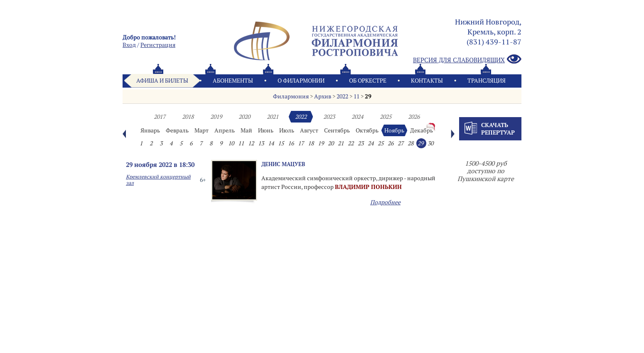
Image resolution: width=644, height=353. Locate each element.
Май (246, 130)
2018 (188, 117)
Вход (129, 45)
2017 (160, 117)
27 (401, 143)
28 (410, 143)
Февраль (177, 130)
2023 (329, 117)
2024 (357, 117)
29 (368, 96)
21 (341, 143)
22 (351, 143)
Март (202, 130)
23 (361, 143)
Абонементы (233, 81)
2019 (216, 117)
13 (261, 143)
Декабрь (422, 130)
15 (281, 143)
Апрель (225, 130)
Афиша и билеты (162, 81)
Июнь (266, 130)
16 (291, 143)
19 (321, 143)
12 (251, 143)
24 (371, 143)
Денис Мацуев (283, 164)
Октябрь (367, 130)
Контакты (427, 81)
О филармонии (301, 81)
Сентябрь (337, 130)
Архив (323, 96)
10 (231, 143)
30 (430, 143)
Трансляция (487, 81)
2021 (273, 117)
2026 (414, 117)
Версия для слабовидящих (467, 60)
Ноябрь (394, 130)
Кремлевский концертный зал (158, 180)
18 (311, 143)
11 (356, 96)
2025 (386, 117)
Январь (150, 130)
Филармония (291, 96)
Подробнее (385, 202)
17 (301, 143)
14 (271, 143)
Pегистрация (158, 45)
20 (331, 143)
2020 (244, 117)
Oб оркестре (368, 81)
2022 (342, 96)
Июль (287, 130)
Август (309, 130)
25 (381, 143)
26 (391, 143)
